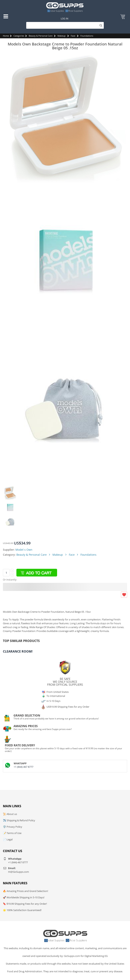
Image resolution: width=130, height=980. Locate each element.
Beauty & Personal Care (41, 36)
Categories (19, 36)
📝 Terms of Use (12, 833)
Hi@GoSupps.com (19, 872)
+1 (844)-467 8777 (24, 767)
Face (73, 36)
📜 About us (10, 814)
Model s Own (24, 550)
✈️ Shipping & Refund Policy (19, 820)
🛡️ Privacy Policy (13, 827)
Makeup (62, 36)
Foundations (87, 36)
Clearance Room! (18, 651)
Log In (65, 19)
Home (6, 36)
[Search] (65, 25)
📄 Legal (8, 839)
